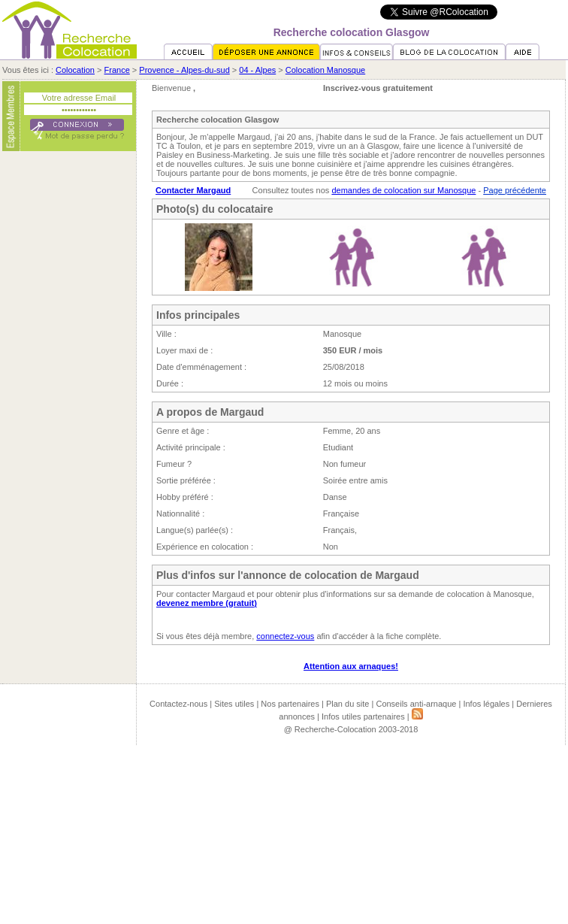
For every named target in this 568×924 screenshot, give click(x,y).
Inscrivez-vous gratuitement (378, 88)
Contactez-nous (178, 704)
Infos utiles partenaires (363, 716)
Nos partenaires (290, 704)
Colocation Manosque (325, 70)
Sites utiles (234, 704)
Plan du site (347, 704)
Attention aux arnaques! (351, 666)
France (117, 70)
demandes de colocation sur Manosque (403, 190)
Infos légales (486, 704)
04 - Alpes (257, 70)
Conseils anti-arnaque (416, 704)
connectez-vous (285, 636)
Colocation (75, 70)
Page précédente (515, 190)
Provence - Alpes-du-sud (184, 70)
